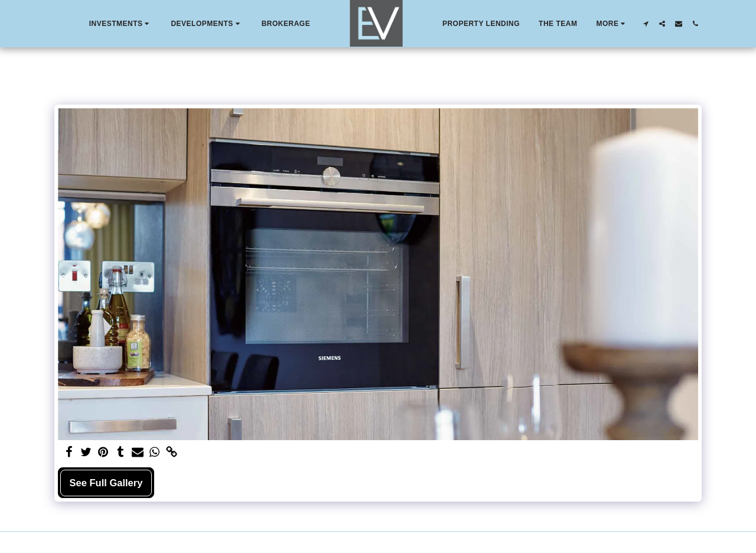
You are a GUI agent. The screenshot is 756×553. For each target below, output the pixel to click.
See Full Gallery (106, 483)
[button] (121, 24)
